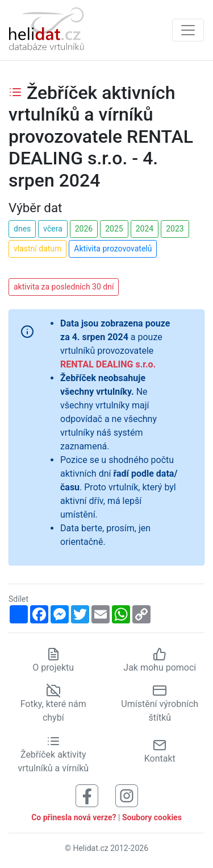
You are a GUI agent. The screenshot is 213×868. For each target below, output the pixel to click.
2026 (84, 229)
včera (53, 229)
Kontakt (160, 751)
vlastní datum (37, 249)
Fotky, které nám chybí (53, 704)
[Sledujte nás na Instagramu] (127, 795)
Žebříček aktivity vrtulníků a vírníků (53, 754)
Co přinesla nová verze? (74, 817)
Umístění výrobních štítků (160, 704)
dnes (22, 229)
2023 (175, 229)
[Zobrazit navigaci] (188, 30)
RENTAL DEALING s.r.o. (108, 364)
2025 (114, 229)
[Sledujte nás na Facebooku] (87, 795)
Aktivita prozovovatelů (113, 249)
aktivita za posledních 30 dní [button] (64, 287)
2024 (145, 229)
